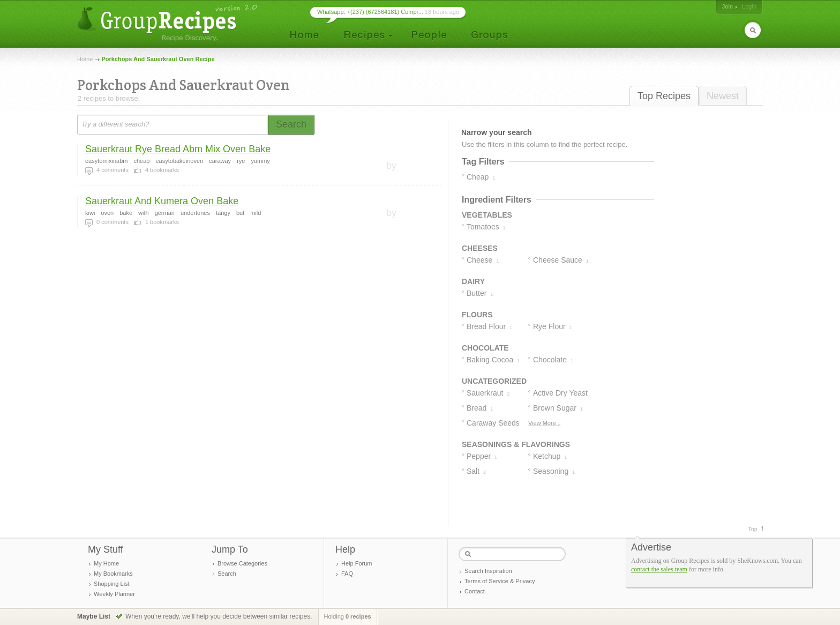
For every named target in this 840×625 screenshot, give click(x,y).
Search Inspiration (488, 571)
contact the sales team (659, 569)
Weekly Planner (114, 594)
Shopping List (112, 584)
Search (227, 574)
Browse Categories (242, 563)
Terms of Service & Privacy (500, 581)
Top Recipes (664, 96)
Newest (723, 96)
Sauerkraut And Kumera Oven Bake (162, 201)
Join (727, 6)
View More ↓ (544, 423)
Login (749, 6)
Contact (475, 591)
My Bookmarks (113, 574)
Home (85, 59)
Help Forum (357, 563)
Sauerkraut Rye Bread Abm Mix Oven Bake (178, 149)
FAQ (347, 574)
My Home (106, 563)
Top (753, 529)
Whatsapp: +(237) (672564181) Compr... (370, 12)
